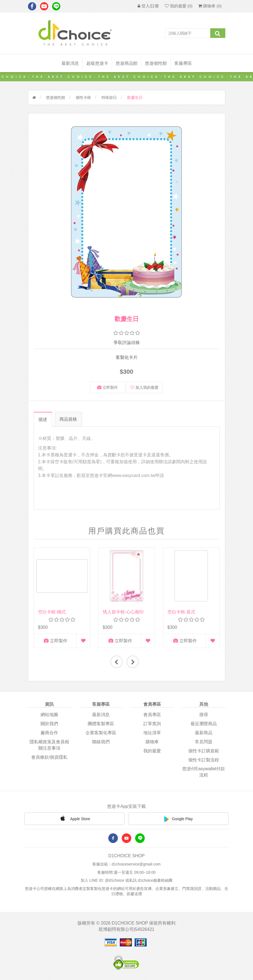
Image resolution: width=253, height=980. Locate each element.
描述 (42, 419)
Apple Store (75, 818)
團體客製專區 (101, 723)
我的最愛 (152, 750)
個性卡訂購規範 (204, 750)
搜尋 (204, 714)
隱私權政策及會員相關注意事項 (49, 744)
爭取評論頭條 (127, 343)
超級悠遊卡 (97, 63)
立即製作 (108, 387)
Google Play (178, 819)
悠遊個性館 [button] (156, 63)
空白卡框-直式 (181, 612)
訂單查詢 (152, 723)
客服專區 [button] (183, 63)
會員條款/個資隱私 (49, 757)
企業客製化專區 (101, 732)
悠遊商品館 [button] (127, 63)
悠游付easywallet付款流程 (204, 772)
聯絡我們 (101, 741)
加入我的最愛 (144, 387)
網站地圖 (49, 714)
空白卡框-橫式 (52, 612)
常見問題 (204, 741)
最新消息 (70, 63)
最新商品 (204, 732)
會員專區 (152, 714)
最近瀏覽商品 (204, 723)
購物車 (152, 741)
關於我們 (49, 723)
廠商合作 (49, 732)
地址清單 (152, 732)
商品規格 (69, 419)
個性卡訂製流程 (204, 759)
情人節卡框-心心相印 (123, 612)
